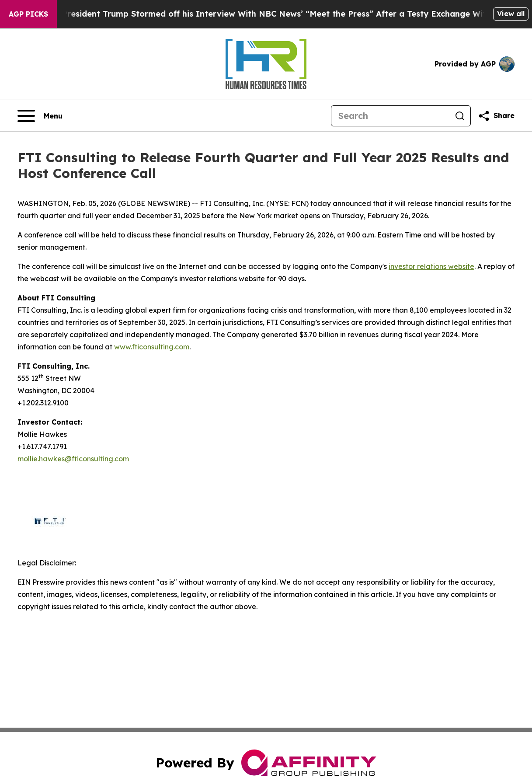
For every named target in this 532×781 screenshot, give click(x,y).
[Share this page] (496, 116)
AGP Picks (28, 14)
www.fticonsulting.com (152, 347)
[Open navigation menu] (40, 116)
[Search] (390, 116)
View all (511, 14)
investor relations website (431, 266)
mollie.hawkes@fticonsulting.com (73, 459)
